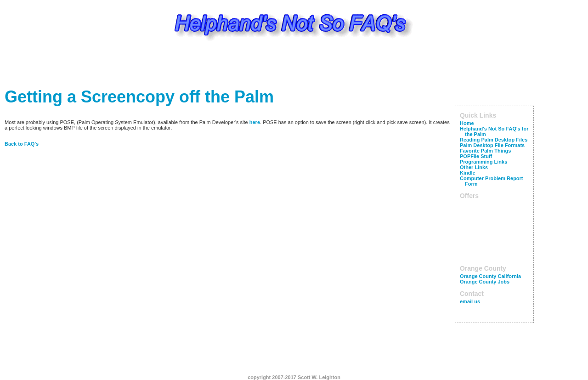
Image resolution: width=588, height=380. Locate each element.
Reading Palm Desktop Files (494, 140)
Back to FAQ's (22, 144)
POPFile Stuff (476, 156)
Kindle (468, 173)
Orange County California (490, 276)
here (255, 122)
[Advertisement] (294, 67)
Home (467, 123)
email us (470, 301)
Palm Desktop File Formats (492, 145)
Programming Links (483, 162)
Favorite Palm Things (485, 151)
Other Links (474, 167)
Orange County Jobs (485, 282)
